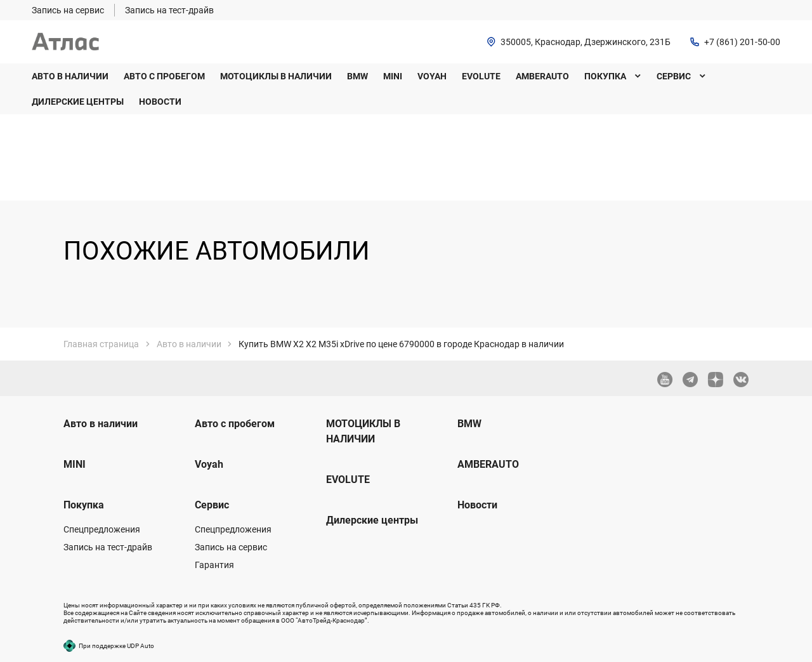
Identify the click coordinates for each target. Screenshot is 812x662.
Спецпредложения (102, 529)
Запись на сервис (231, 547)
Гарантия (214, 565)
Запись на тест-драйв (108, 547)
